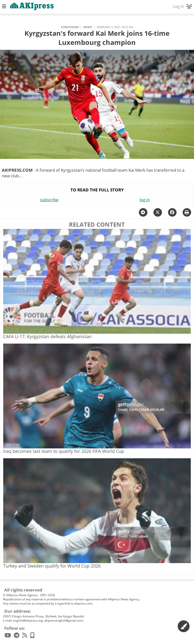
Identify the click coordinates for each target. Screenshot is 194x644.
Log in (183, 6)
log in (145, 200)
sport (88, 27)
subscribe (49, 200)
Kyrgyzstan (70, 27)
